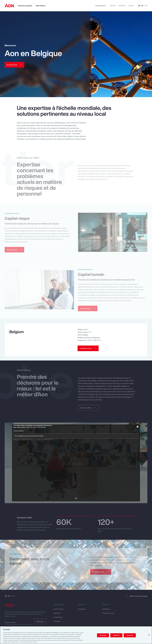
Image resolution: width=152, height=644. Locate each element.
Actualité (131, 6)
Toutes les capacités (25, 6)
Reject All (116, 635)
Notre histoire (41, 6)
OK (76, 498)
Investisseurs (122, 6)
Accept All (130, 635)
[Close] (149, 635)
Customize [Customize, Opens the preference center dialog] (103, 635)
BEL (143, 6)
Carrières (113, 6)
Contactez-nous (100, 6)
